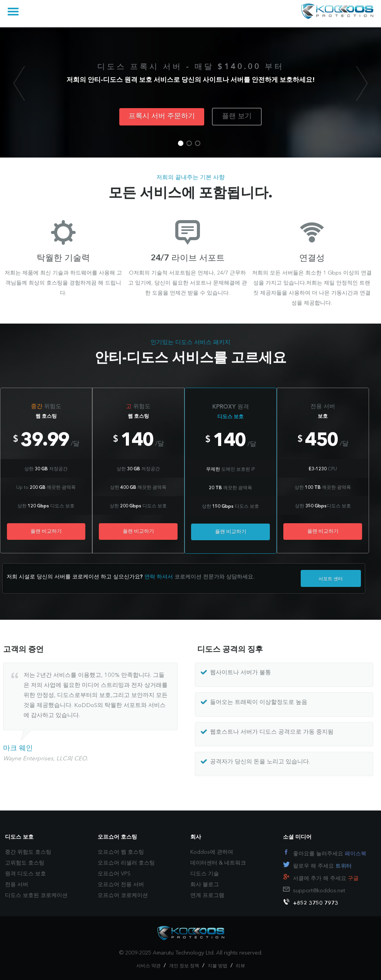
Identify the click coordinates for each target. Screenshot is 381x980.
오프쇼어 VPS (114, 874)
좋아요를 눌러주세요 (330, 854)
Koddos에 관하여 (212, 852)
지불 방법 (218, 966)
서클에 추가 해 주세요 (326, 878)
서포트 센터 (331, 579)
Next (362, 83)
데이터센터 (204, 863)
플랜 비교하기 (46, 532)
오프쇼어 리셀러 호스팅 (126, 863)
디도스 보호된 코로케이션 (36, 895)
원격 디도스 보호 (25, 874)
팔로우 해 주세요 (322, 866)
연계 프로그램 (207, 895)
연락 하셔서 (159, 577)
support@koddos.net (319, 891)
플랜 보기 (237, 116)
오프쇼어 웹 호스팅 (121, 852)
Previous (19, 83)
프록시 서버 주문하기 (162, 116)
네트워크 (235, 863)
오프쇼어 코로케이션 (123, 895)
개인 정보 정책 (184, 966)
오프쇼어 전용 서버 (121, 885)
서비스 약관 (148, 966)
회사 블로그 (205, 885)
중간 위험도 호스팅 (28, 852)
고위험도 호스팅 (25, 863)
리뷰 (240, 966)
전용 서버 (17, 885)
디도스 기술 (205, 874)
